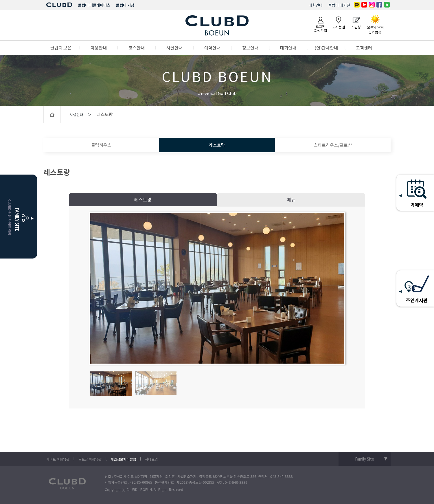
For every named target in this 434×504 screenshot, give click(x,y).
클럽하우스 (101, 145)
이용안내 (99, 48)
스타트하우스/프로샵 (333, 145)
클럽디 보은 (61, 48)
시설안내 (174, 48)
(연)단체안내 (326, 48)
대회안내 (316, 5)
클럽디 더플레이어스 (94, 5)
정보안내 (250, 48)
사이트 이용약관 (58, 459)
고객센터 (364, 48)
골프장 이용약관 (90, 459)
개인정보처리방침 (123, 459)
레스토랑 (217, 145)
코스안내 (137, 48)
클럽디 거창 (125, 5)
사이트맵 (151, 459)
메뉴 (291, 199)
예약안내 (212, 48)
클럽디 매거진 (339, 5)
